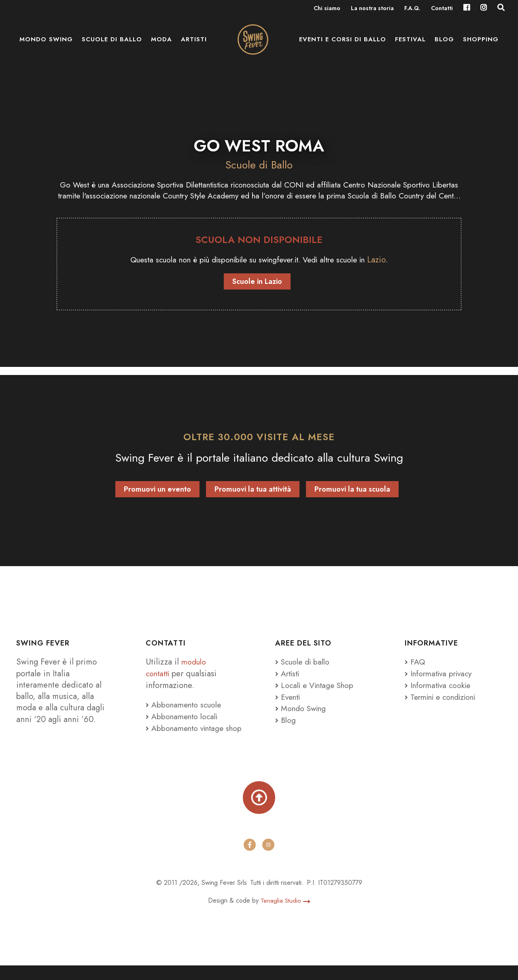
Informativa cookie (440, 686)
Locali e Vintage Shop (320, 686)
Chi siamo (327, 9)
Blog (444, 45)
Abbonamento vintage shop (187, 734)
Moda (161, 45)
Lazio (389, 261)
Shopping (481, 45)
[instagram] (268, 859)
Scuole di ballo (112, 45)
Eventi (289, 698)
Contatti (442, 9)
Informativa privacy (441, 675)
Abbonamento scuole (186, 706)
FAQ (415, 663)
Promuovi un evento (157, 491)
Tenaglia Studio (286, 915)
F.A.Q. (412, 9)
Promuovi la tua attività (253, 491)
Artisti (194, 45)
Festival (410, 45)
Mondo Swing (46, 45)
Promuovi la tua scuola (352, 491)
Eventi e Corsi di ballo (343, 45)
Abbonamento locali (184, 717)
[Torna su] (259, 811)
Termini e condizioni (444, 698)
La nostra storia (372, 9)
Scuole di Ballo (259, 165)
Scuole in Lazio (257, 283)
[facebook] (250, 859)
